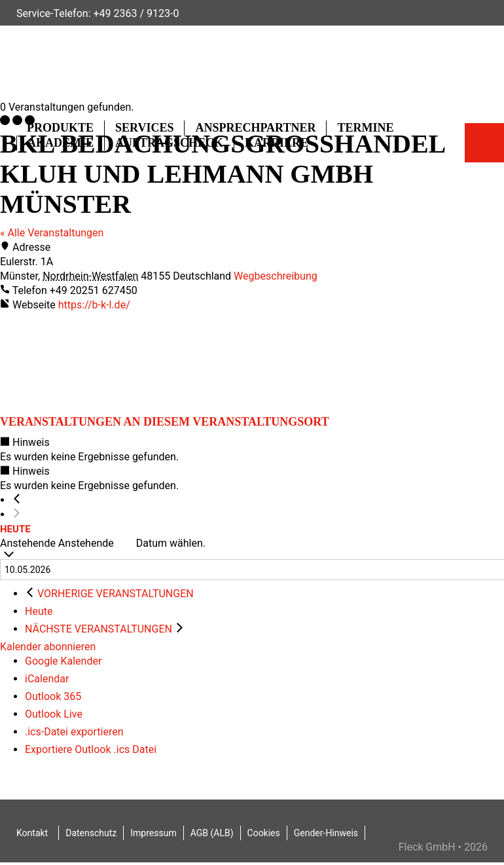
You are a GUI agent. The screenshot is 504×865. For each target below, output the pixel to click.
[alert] (252, 450)
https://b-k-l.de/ (94, 305)
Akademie (61, 143)
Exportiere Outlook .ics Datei (91, 749)
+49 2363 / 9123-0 (136, 13)
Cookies (264, 833)
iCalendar (47, 679)
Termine (365, 128)
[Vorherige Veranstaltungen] (17, 500)
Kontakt (32, 833)
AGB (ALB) (212, 833)
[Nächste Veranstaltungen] (17, 515)
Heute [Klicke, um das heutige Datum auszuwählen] (39, 611)
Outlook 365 (53, 696)
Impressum (153, 833)
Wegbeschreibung (276, 276)
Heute (15, 529)
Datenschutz (91, 833)
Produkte (60, 128)
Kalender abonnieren (48, 647)
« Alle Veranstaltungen (52, 233)
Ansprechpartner (255, 128)
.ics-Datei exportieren (74, 732)
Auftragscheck (169, 143)
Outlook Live (54, 714)
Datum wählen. (171, 543)
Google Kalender (63, 661)
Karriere (277, 143)
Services (144, 128)
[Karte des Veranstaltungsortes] (98, 361)
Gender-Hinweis (326, 833)
